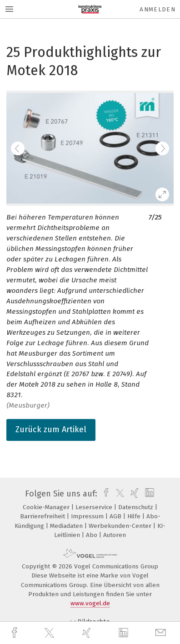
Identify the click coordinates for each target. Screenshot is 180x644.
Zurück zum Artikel (51, 429)
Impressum (88, 516)
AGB (116, 516)
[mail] (162, 633)
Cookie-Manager (47, 507)
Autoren (115, 535)
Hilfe (135, 516)
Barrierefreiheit (43, 516)
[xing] (88, 633)
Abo (92, 535)
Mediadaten (67, 526)
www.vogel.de (90, 603)
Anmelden (157, 9)
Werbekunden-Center (121, 526)
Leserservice (95, 507)
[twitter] (50, 633)
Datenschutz (137, 507)
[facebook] (15, 633)
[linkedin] (125, 633)
